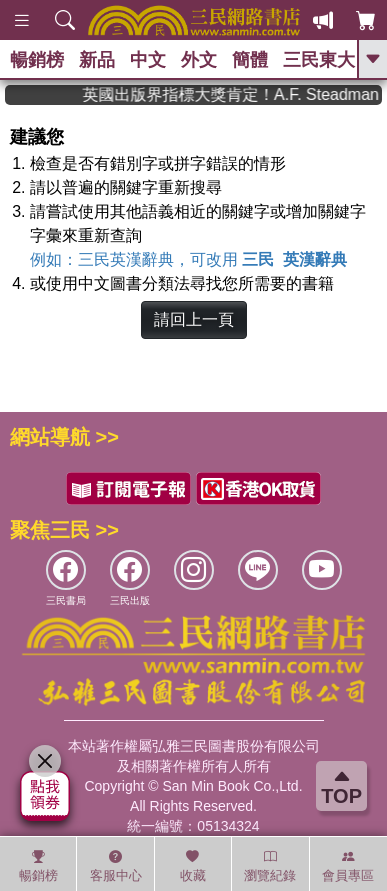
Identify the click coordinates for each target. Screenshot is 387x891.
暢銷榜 (37, 60)
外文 (199, 60)
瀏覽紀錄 (270, 866)
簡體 (250, 60)
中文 (148, 60)
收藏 (193, 866)
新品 (97, 60)
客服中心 (116, 866)
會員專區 (348, 866)
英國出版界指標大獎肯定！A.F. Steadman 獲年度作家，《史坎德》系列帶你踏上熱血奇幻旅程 (244, 94)
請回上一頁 (194, 319)
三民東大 (319, 60)
